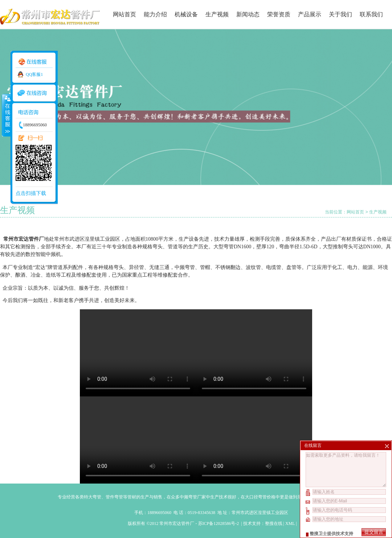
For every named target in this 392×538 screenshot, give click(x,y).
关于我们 (340, 14)
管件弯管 (114, 497)
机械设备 (186, 14)
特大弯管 (93, 497)
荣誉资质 (279, 14)
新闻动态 (248, 14)
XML (290, 523)
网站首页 (124, 14)
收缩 (6, 115)
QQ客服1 (34, 74)
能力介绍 (155, 14)
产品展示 (310, 14)
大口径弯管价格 (260, 497)
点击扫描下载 (31, 193)
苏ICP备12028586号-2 (219, 523)
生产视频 (217, 14)
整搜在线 (274, 523)
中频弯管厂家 (193, 497)
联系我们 (371, 14)
